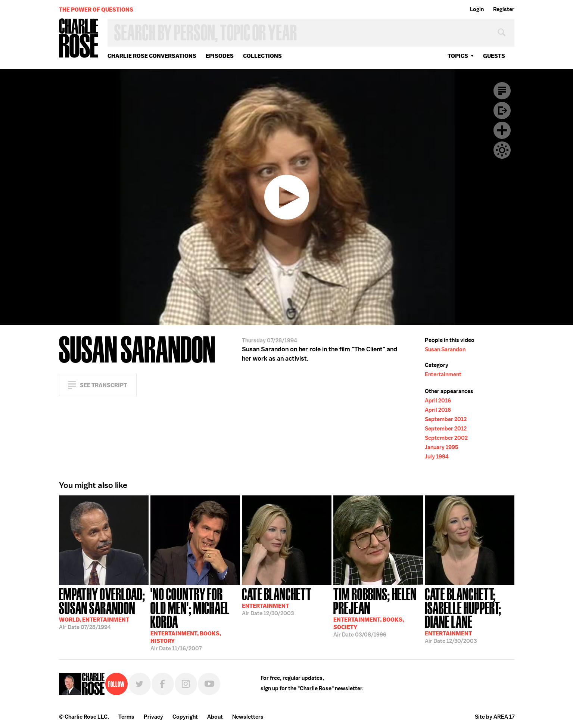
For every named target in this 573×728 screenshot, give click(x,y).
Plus (502, 130)
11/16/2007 (195, 619)
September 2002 (446, 438)
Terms (126, 717)
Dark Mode (502, 150)
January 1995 (442, 447)
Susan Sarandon (445, 349)
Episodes (220, 56)
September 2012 (446, 419)
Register (504, 9)
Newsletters (248, 717)
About (215, 717)
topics (458, 56)
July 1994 (437, 457)
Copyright (185, 717)
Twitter (140, 684)
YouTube (209, 684)
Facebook (163, 684)
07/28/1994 (104, 608)
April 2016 (438, 401)
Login (477, 9)
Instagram (186, 684)
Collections (262, 56)
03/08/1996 (378, 612)
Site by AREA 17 (495, 717)
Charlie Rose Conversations (152, 56)
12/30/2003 (277, 601)
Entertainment (443, 374)
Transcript (502, 91)
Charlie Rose (79, 39)
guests (494, 56)
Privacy (153, 717)
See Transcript (103, 385)
